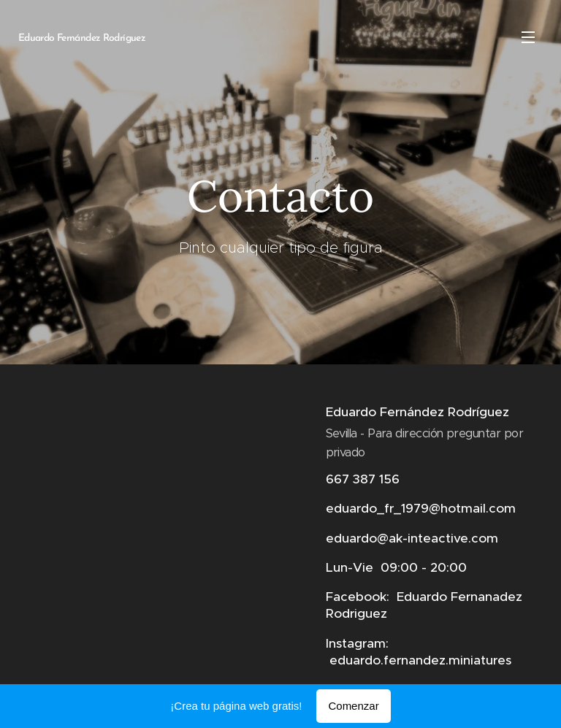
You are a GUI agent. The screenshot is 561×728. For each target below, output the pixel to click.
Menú (528, 37)
